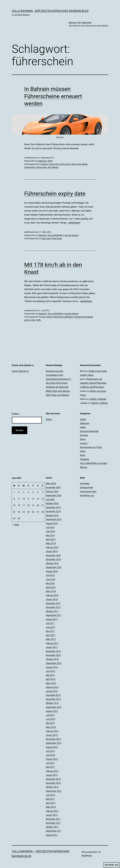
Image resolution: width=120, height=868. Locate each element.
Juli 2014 (50, 751)
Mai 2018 (50, 583)
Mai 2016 (50, 675)
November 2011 (53, 823)
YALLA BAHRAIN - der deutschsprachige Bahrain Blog (50, 11)
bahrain (45, 164)
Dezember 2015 (53, 695)
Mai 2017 (50, 631)
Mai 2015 (50, 723)
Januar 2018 (52, 599)
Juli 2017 (50, 623)
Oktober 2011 (52, 827)
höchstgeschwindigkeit (83, 317)
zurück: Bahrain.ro (20, 371)
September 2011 (54, 831)
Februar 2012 (52, 811)
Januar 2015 (52, 735)
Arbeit (50, 161)
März (16, 525)
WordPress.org (87, 496)
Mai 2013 (50, 767)
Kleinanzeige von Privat (91, 447)
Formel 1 (84, 443)
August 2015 (52, 711)
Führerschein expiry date (55, 194)
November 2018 (53, 559)
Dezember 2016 (53, 651)
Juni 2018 (50, 579)
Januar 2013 (52, 775)
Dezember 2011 (53, 819)
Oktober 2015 (52, 703)
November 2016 (53, 655)
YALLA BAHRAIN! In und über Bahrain (63, 235)
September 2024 (54, 496)
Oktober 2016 (52, 659)
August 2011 (52, 835)
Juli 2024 (50, 499)
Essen (83, 439)
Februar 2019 (52, 547)
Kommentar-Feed (88, 492)
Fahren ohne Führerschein (59, 164)
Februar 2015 (52, 731)
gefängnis (69, 317)
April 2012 (51, 803)
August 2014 (52, 747)
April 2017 (51, 635)
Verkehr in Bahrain (98, 399)
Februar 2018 (52, 595)
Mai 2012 (50, 799)
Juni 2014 (50, 755)
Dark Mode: (112, 865)
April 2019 (51, 539)
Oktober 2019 (52, 515)
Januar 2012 (52, 815)
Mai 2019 (50, 535)
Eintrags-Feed (86, 487)
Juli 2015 (50, 715)
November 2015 (53, 699)
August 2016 (52, 667)
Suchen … (16, 414)
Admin (49, 419)
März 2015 (51, 727)
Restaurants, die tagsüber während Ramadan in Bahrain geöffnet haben (93, 383)
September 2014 (54, 743)
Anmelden (85, 483)
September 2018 (54, 567)
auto (43, 317)
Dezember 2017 (53, 603)
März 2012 (51, 807)
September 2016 (54, 663)
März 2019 (51, 543)
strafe (33, 320)
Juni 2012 (50, 795)
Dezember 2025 (53, 487)
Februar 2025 (52, 492)
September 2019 (54, 519)
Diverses (84, 435)
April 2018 (51, 587)
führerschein (42, 167)
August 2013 (52, 759)
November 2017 (53, 607)
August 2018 (52, 571)
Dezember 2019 (53, 507)
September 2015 (54, 707)
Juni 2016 (50, 671)
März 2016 (51, 683)
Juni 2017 (50, 627)
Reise (83, 455)
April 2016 (51, 679)
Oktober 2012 (52, 787)
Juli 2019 (50, 527)
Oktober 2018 (52, 563)
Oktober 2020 (52, 503)
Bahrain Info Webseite (88, 24)
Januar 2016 (52, 691)
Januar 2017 (52, 647)
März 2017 (51, 639)
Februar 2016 (52, 687)
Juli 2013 (50, 763)
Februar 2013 (52, 771)
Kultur (83, 451)
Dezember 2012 (53, 779)
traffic (39, 320)
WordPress (87, 856)
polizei (27, 320)
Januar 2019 (52, 551)
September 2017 (54, 615)
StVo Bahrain (53, 167)
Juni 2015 (50, 719)
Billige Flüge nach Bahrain (58, 391)
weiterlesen (74, 223)
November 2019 (53, 511)
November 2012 (53, 783)
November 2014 (53, 739)
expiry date (46, 238)
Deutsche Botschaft (89, 431)
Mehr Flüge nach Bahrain (57, 395)
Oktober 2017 (52, 611)
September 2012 (54, 791)
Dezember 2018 (53, 555)
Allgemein (42, 161)
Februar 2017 (52, 643)
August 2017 (52, 619)
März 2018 (51, 591)
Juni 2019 (50, 531)
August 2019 (52, 523)
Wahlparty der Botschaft (57, 387)
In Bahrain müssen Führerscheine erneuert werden (53, 96)
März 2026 (51, 483)
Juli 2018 (50, 575)
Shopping (84, 459)
